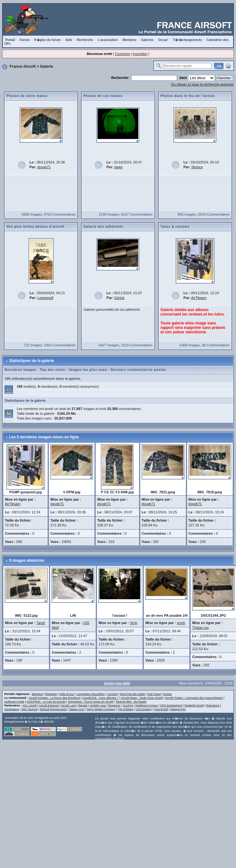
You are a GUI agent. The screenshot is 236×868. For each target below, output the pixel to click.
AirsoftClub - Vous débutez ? (101, 698)
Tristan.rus (200, 628)
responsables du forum (110, 739)
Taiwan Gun (77, 709)
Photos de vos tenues (103, 96)
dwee (118, 167)
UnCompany (144, 709)
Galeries (147, 40)
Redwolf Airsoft (194, 705)
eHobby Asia (98, 705)
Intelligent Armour (147, 705)
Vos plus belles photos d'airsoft (35, 227)
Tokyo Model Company (101, 709)
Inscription (140, 54)
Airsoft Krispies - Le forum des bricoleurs (54, 698)
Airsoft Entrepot (49, 705)
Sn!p (134, 623)
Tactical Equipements (53, 709)
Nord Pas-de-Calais (133, 694)
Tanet (41, 623)
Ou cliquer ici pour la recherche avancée (202, 84)
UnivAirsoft (161, 709)
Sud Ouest (154, 694)
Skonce (197, 167)
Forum (25, 40)
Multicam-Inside (14, 702)
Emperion (114, 705)
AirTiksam (199, 298)
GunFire (128, 705)
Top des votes (53, 370)
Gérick (119, 298)
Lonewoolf (45, 298)
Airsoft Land (68, 705)
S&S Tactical (29, 709)
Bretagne (51, 694)
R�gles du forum (47, 40)
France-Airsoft (23, 66)
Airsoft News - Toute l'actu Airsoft (142, 698)
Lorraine (112, 694)
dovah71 (44, 167)
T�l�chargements (187, 40)
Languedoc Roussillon (91, 694)
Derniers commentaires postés (138, 370)
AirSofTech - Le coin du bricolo (46, 702)
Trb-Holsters (126, 709)
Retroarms (213, 705)
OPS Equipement (171, 705)
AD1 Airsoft (29, 705)
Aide (69, 40)
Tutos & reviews (175, 227)
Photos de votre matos (27, 96)
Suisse (167, 694)
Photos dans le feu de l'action (188, 96)
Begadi (83, 705)
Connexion (123, 54)
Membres (129, 40)
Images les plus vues (88, 370)
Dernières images (20, 370)
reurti (181, 623)
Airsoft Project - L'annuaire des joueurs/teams (194, 698)
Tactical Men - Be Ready (131, 702)
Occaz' (163, 40)
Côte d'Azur (67, 694)
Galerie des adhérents (104, 227)
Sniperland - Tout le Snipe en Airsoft (91, 702)
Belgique (37, 694)
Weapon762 (178, 709)
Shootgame (11, 709)
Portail (10, 40)
